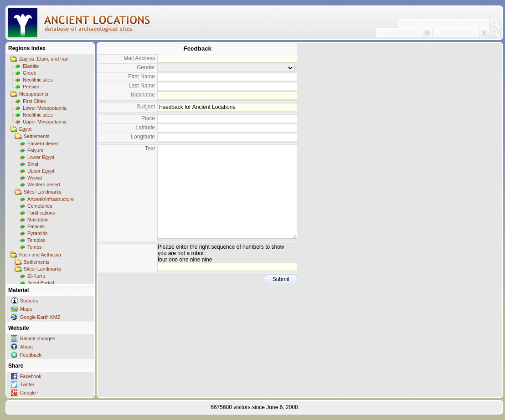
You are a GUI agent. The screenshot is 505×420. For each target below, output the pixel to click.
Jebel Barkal (41, 283)
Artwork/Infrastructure (51, 199)
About (26, 347)
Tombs (34, 247)
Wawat (35, 178)
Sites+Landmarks (43, 192)
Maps (26, 309)
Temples (36, 240)
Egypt (25, 129)
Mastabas (38, 220)
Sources (29, 301)
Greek (29, 73)
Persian (31, 87)
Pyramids (37, 233)
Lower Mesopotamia (45, 108)
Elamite (31, 66)
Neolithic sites (38, 80)
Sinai (33, 164)
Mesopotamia (34, 94)
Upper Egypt (41, 171)
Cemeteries (40, 206)
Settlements (36, 136)
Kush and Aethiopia (40, 255)
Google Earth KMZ (40, 317)
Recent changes (38, 338)
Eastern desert (43, 143)
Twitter (27, 384)
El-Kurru (36, 276)
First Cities (34, 101)
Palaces (36, 226)
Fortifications (41, 213)
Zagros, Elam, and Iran (44, 59)
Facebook (31, 376)
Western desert (44, 184)
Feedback (31, 355)
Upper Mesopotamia (45, 122)
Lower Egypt (41, 157)
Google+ (29, 393)
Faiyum (35, 150)
